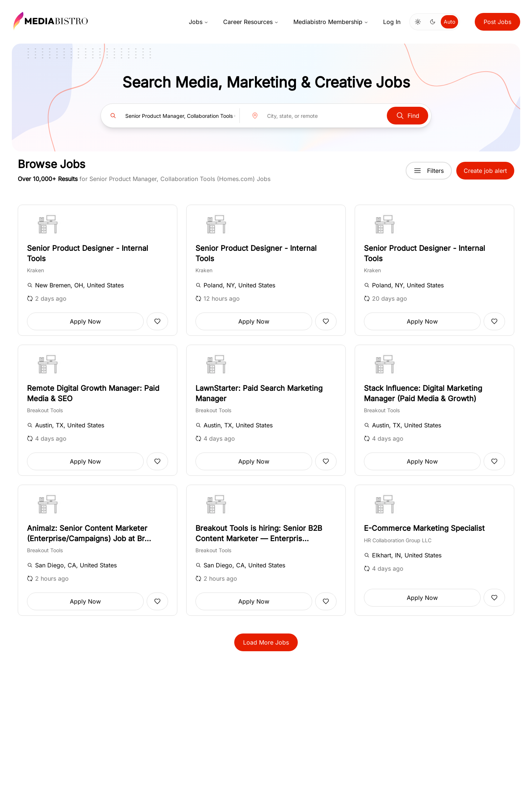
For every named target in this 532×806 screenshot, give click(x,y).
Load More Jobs (266, 642)
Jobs (199, 22)
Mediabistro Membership (331, 22)
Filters (429, 171)
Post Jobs (497, 22)
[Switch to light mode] (418, 22)
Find (407, 116)
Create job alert (485, 171)
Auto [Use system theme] (449, 22)
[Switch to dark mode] (433, 22)
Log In (392, 22)
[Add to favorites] (157, 321)
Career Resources (251, 22)
